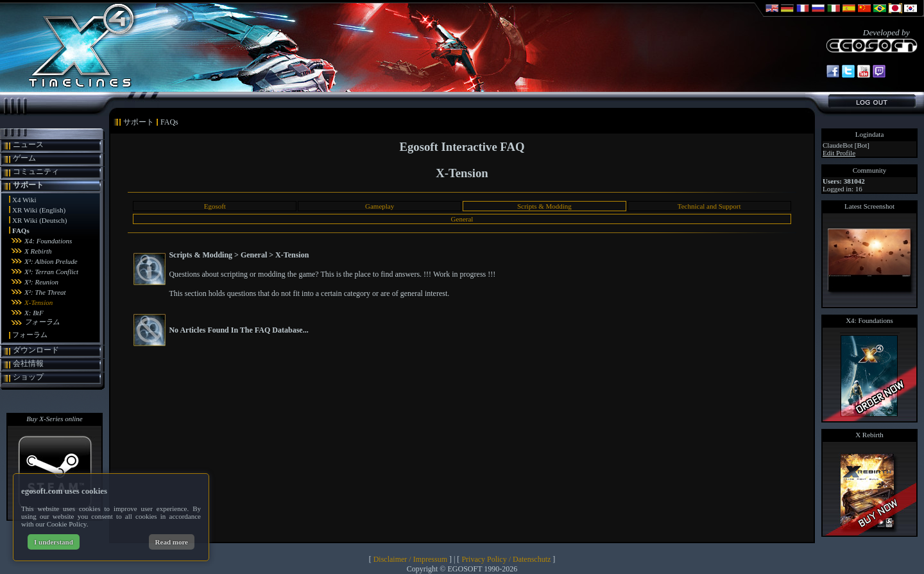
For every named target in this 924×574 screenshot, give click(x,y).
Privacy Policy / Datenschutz (506, 559)
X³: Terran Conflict (51, 272)
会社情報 (28, 363)
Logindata (870, 134)
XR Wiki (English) (39, 210)
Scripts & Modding (544, 206)
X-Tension (38, 302)
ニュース (28, 144)
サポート (28, 185)
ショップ (28, 377)
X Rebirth (38, 251)
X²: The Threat (45, 292)
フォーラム (42, 322)
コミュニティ (36, 171)
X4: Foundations (48, 241)
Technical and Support (709, 206)
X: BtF (34, 313)
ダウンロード (36, 350)
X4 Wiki (24, 200)
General (462, 219)
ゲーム (24, 158)
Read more (172, 542)
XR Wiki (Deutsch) (40, 220)
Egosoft (215, 206)
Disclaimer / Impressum (410, 559)
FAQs (21, 230)
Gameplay (380, 206)
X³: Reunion (41, 282)
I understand (54, 542)
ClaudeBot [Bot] (846, 145)
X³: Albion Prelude (51, 261)
